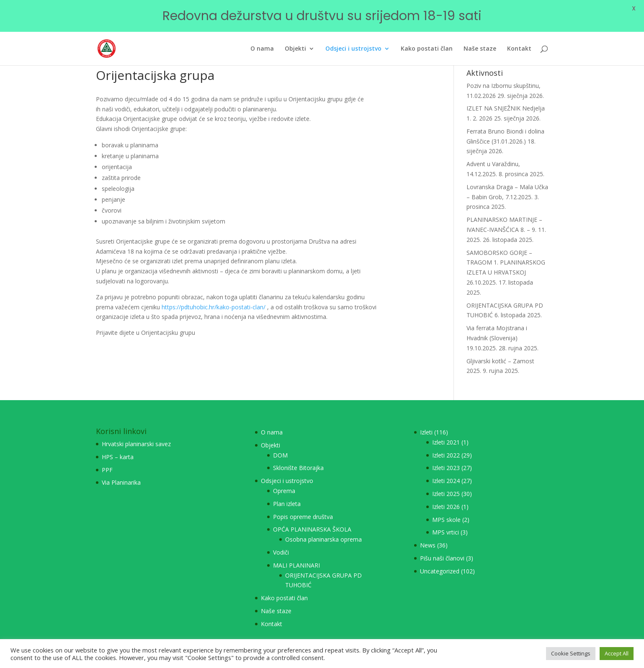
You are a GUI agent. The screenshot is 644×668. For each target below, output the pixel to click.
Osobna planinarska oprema (323, 528)
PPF (107, 459)
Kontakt (272, 613)
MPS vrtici (446, 521)
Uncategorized (440, 560)
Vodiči (281, 541)
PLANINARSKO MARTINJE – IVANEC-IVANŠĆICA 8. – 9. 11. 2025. (506, 219)
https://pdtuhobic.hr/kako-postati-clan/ (214, 296)
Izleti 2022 (446, 444)
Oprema (284, 479)
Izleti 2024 (446, 470)
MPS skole (446, 508)
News (428, 534)
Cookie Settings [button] (571, 653)
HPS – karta (118, 446)
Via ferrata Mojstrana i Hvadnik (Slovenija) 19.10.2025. (497, 327)
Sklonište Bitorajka (298, 457)
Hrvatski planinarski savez (136, 433)
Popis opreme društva (303, 505)
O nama (272, 421)
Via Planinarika (121, 471)
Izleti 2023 (446, 457)
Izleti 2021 (446, 431)
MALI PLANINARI (296, 554)
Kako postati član (284, 587)
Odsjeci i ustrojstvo (287, 470)
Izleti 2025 (446, 482)
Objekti (270, 434)
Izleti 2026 (446, 495)
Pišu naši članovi (442, 547)
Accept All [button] (617, 653)
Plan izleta (287, 492)
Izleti (426, 421)
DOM (280, 444)
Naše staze (276, 600)
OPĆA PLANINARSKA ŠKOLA (312, 518)
